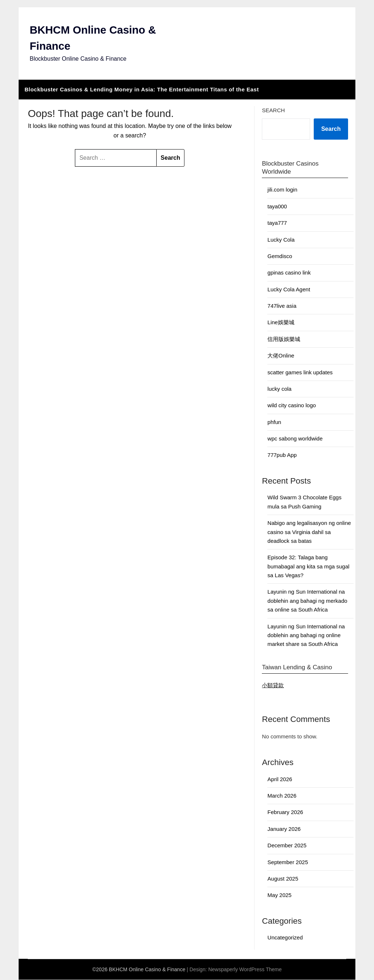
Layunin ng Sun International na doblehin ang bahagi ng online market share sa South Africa (306, 636)
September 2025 (288, 862)
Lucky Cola (281, 240)
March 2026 (282, 796)
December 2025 (287, 846)
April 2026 (280, 780)
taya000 (277, 207)
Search (273, 111)
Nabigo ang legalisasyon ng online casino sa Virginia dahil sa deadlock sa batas (309, 533)
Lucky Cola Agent (289, 290)
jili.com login (282, 190)
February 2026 (285, 813)
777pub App (282, 456)
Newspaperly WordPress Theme (245, 970)
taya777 (277, 224)
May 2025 (279, 896)
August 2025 (283, 879)
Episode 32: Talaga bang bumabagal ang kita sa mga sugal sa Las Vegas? (308, 567)
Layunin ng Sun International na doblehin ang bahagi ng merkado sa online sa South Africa (307, 601)
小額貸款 (273, 686)
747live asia (282, 307)
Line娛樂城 (281, 323)
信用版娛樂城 (284, 339)
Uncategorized (285, 938)
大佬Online (281, 356)
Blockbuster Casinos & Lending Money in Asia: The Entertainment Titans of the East (142, 90)
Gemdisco (280, 256)
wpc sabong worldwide (295, 439)
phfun (274, 422)
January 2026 (284, 829)
